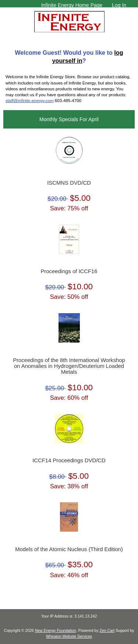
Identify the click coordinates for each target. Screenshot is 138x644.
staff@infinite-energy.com (30, 100)
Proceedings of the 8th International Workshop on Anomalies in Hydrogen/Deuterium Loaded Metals (69, 366)
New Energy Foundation (56, 631)
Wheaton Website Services (69, 636)
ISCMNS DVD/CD (69, 183)
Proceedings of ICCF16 (69, 271)
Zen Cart (107, 631)
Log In (119, 5)
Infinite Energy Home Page (72, 5)
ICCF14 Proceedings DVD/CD (69, 460)
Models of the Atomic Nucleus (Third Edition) (69, 549)
